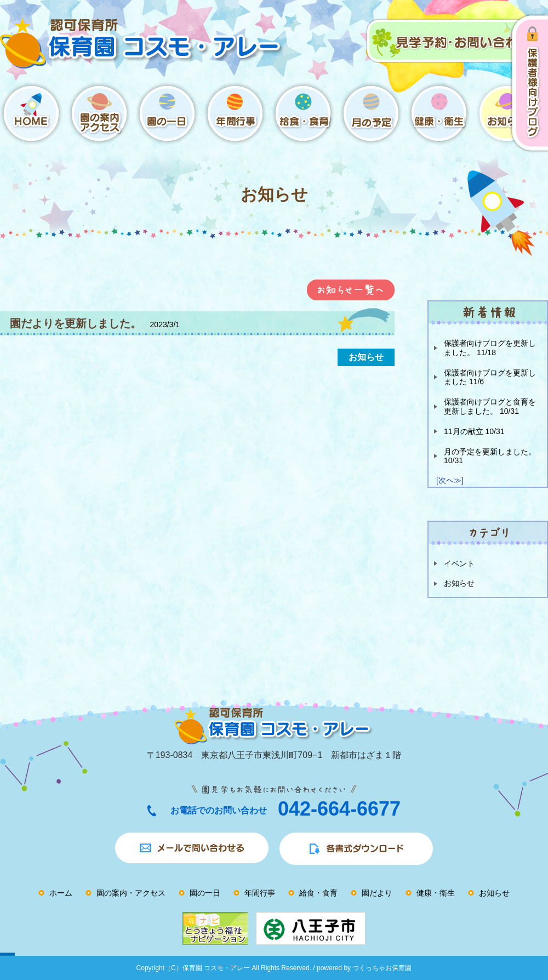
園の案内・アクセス (131, 893)
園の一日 (205, 893)
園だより (377, 893)
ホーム (61, 893)
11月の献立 (474, 431)
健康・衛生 (436, 893)
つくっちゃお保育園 (382, 968)
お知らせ (459, 583)
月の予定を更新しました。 (490, 456)
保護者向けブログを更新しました (490, 377)
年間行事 (260, 893)
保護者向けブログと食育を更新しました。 (490, 406)
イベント (459, 563)
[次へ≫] (450, 480)
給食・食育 (318, 893)
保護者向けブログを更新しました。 (490, 348)
